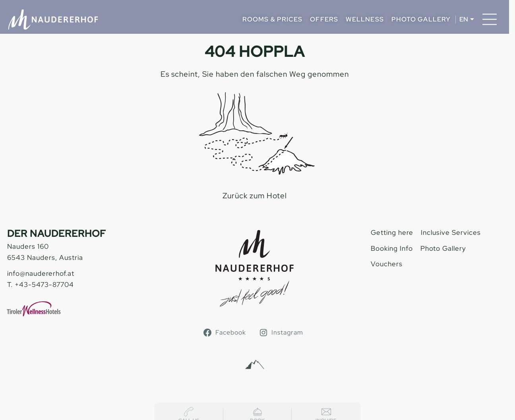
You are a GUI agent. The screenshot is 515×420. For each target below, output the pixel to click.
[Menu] (490, 19)
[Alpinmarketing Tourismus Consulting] (255, 365)
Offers (324, 19)
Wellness (365, 19)
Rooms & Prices (273, 19)
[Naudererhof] (53, 19)
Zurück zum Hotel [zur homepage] (255, 196)
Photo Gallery (421, 19)
